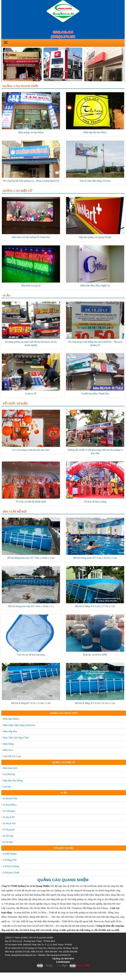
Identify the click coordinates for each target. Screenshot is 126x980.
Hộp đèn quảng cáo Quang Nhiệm (95, 237)
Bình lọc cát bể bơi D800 (95, 655)
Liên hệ (7, 787)
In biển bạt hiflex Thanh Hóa (95, 394)
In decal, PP (31, 394)
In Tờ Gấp (8, 836)
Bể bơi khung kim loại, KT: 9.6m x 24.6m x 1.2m (31, 558)
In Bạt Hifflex (10, 805)
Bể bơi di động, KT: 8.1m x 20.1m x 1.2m (95, 703)
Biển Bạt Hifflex (11, 719)
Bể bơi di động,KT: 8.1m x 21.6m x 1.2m (31, 703)
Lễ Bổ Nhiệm (10, 854)
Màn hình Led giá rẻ (31, 286)
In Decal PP (9, 817)
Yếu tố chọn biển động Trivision (95, 181)
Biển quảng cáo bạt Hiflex (31, 132)
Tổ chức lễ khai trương (95, 502)
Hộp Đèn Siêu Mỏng (13, 781)
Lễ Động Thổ (10, 860)
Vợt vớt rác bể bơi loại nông (31, 655)
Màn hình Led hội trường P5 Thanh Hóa (31, 237)
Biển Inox (8, 750)
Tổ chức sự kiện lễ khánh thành (31, 502)
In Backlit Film (10, 799)
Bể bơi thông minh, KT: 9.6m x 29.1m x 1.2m (95, 558)
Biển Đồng (8, 744)
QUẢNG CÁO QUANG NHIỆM (63, 880)
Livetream (63, 962)
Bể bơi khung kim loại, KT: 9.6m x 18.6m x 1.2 (31, 606)
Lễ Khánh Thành (11, 873)
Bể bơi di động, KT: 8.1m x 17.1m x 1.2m (95, 606)
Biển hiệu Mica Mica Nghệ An (95, 286)
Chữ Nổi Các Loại (12, 756)
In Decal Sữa (9, 823)
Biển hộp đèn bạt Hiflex (95, 132)
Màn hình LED (10, 768)
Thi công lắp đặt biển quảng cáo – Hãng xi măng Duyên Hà (31, 181)
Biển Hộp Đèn (10, 732)
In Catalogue (9, 811)
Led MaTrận (9, 774)
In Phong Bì (9, 830)
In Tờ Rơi (8, 842)
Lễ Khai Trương (11, 866)
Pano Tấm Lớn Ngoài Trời (16, 738)
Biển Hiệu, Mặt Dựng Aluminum (19, 725)
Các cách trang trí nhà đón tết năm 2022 (31, 450)
